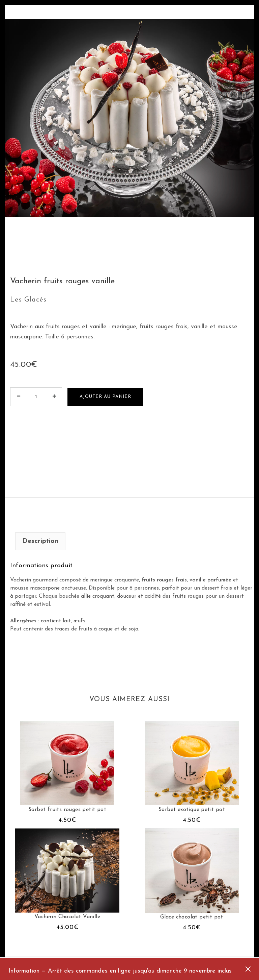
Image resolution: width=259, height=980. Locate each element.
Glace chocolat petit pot (192, 917)
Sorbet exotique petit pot (192, 810)
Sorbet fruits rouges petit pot (67, 810)
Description (40, 541)
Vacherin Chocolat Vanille (67, 917)
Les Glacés (28, 300)
